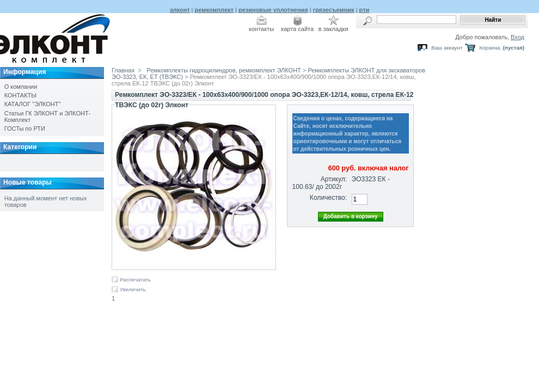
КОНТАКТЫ (20, 95)
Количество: (328, 198)
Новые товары (27, 182)
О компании (21, 87)
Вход (517, 37)
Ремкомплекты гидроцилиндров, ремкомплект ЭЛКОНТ (224, 70)
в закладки (333, 29)
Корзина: (490, 48)
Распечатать (135, 280)
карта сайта (297, 29)
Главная (123, 70)
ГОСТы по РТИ (25, 128)
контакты (261, 29)
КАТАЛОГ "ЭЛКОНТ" (33, 104)
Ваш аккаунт (447, 48)
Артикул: (334, 179)
